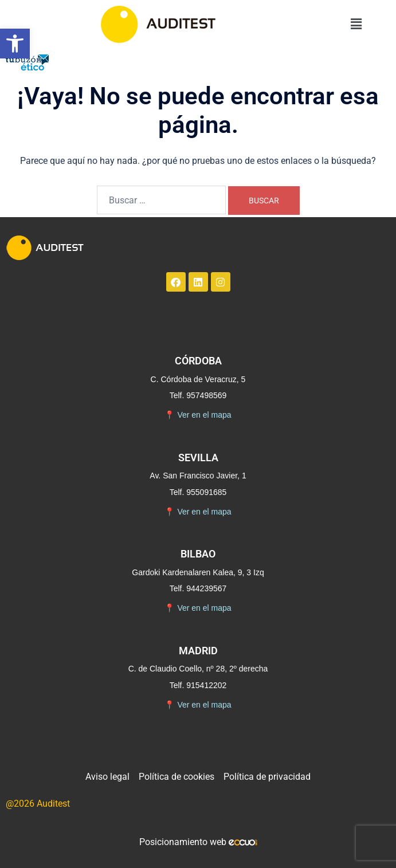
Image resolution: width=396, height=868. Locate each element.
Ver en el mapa (198, 415)
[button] (15, 44)
